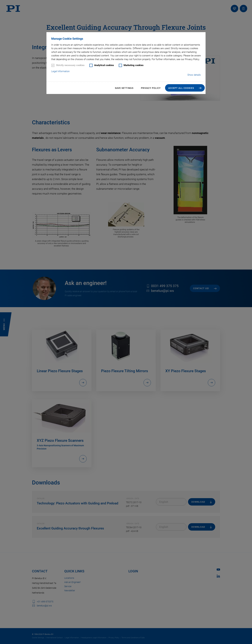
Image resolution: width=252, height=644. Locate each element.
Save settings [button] (124, 88)
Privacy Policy (151, 88)
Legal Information (60, 71)
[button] (185, 88)
